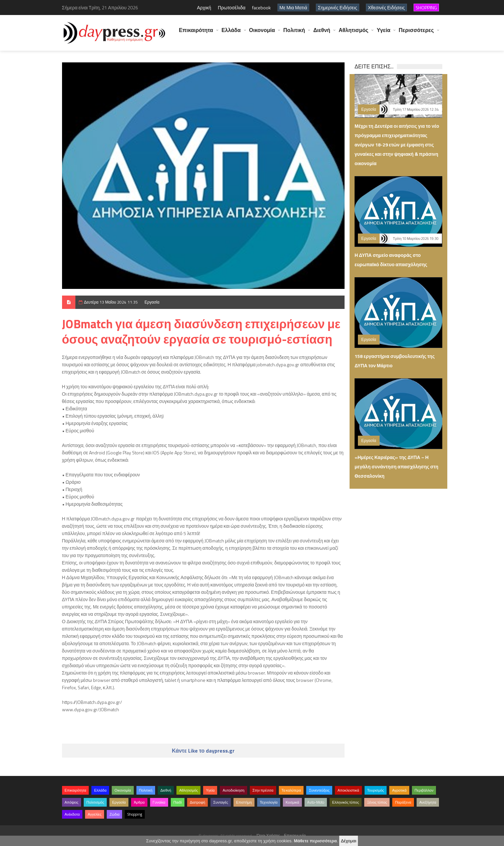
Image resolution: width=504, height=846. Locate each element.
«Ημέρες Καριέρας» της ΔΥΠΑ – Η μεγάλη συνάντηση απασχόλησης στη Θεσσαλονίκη (396, 467)
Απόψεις (72, 802)
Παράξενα (403, 802)
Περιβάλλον (424, 790)
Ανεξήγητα (428, 802)
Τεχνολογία (269, 802)
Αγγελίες (95, 814)
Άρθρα (139, 802)
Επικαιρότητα (196, 33)
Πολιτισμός (95, 802)
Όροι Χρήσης (269, 835)
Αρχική (204, 8)
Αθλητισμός (353, 33)
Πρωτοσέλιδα (232, 8)
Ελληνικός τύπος (346, 802)
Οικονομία (262, 33)
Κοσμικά (292, 802)
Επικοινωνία (295, 835)
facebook (262, 8)
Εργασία (152, 302)
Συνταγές (221, 802)
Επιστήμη (244, 802)
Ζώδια (114, 814)
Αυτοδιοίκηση (233, 790)
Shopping (135, 814)
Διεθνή (322, 33)
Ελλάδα (231, 33)
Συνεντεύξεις (319, 790)
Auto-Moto (316, 802)
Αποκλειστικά (348, 790)
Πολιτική (294, 33)
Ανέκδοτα (72, 814)
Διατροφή (197, 802)
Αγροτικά (399, 790)
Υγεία (383, 33)
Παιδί (178, 802)
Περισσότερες (416, 33)
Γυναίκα (159, 802)
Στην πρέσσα (263, 790)
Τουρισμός (376, 790)
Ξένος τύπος (377, 802)
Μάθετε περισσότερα (315, 841)
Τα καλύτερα (291, 790)
